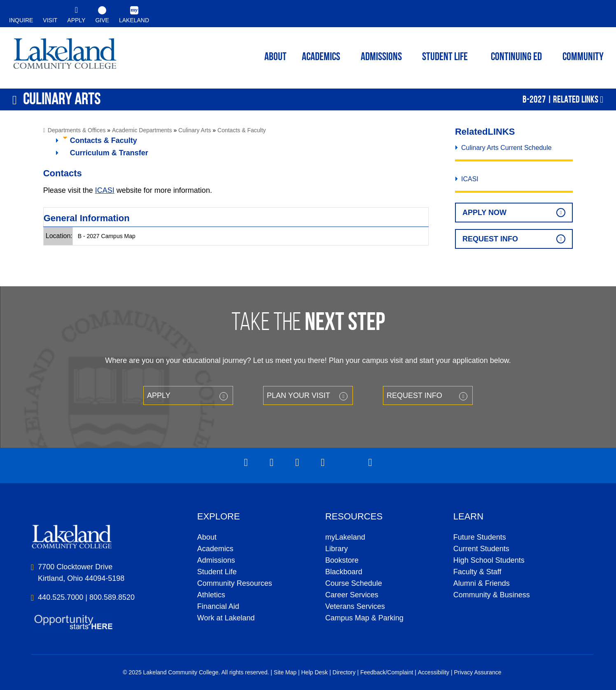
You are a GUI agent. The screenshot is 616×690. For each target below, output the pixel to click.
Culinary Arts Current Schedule (506, 148)
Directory (344, 672)
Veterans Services (355, 606)
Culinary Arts (195, 130)
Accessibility (434, 672)
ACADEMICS (321, 57)
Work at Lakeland (226, 618)
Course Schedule (354, 583)
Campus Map (118, 236)
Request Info (490, 239)
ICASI (105, 190)
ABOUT (275, 57)
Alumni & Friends (482, 583)
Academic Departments (142, 130)
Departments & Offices (77, 130)
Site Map (285, 672)
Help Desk (315, 672)
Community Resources (235, 583)
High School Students (489, 560)
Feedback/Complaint (387, 672)
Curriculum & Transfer (109, 153)
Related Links (576, 99)
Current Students (481, 549)
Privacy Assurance (477, 672)
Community (583, 57)
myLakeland (65, 56)
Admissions (381, 57)
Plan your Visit (299, 395)
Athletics (211, 595)
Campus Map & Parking (364, 618)
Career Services (352, 595)
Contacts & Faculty (242, 130)
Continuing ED (516, 57)
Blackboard (344, 572)
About (207, 537)
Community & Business (492, 595)
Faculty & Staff (477, 572)
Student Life (445, 57)
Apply (159, 395)
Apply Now (484, 213)
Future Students (480, 537)
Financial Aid (218, 606)
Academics (215, 549)
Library (337, 549)
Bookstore (342, 560)
